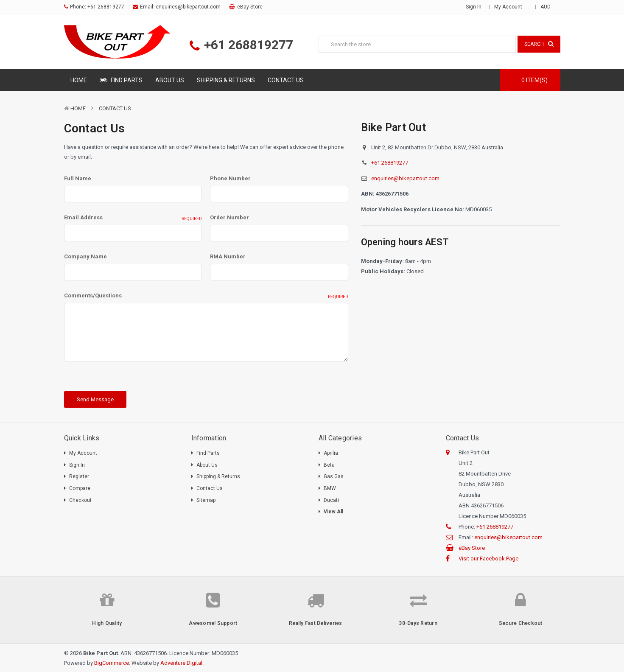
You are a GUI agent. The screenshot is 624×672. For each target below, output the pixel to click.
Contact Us (286, 80)
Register (79, 476)
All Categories (340, 438)
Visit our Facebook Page (488, 559)
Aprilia (331, 453)
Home (79, 80)
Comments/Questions (206, 296)
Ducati (331, 500)
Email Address (133, 218)
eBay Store (250, 7)
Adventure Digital (181, 663)
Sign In (77, 465)
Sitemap (206, 500)
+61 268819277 (106, 7)
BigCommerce (112, 663)
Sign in (474, 7)
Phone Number (230, 178)
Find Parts (121, 80)
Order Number (229, 217)
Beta (329, 465)
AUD (548, 7)
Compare (80, 488)
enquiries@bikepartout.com (188, 7)
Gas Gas (334, 476)
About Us (170, 80)
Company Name (85, 256)
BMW (330, 488)
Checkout (80, 500)
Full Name (78, 178)
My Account (511, 7)
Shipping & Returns (226, 80)
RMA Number (228, 256)
